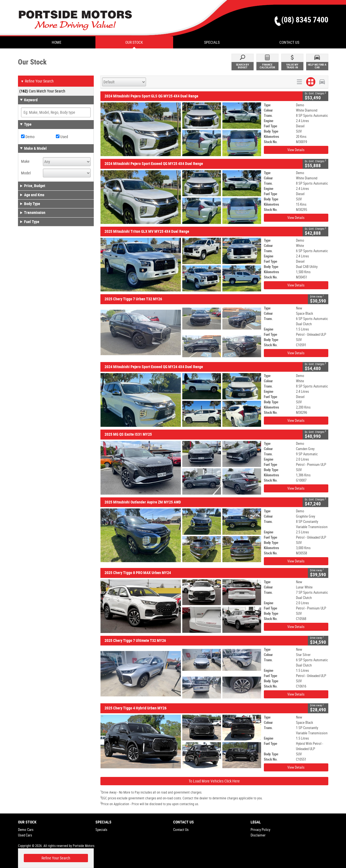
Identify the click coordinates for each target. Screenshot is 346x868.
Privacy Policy (260, 830)
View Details (296, 150)
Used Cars (25, 835)
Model (26, 173)
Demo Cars (26, 830)
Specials (101, 830)
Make (25, 161)
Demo (28, 137)
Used (62, 137)
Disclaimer (258, 835)
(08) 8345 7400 (305, 20)
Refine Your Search (37, 81)
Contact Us (181, 830)
